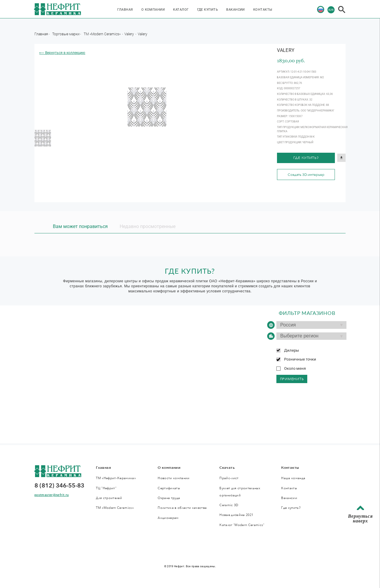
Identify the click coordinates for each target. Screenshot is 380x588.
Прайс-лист (229, 478)
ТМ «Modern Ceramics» (103, 34)
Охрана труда (169, 498)
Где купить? (306, 158)
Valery (130, 34)
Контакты (263, 10)
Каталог (181, 10)
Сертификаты (169, 488)
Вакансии (236, 10)
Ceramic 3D (229, 505)
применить (292, 379)
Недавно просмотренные (148, 226)
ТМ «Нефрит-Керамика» (116, 478)
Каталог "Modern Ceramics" (242, 525)
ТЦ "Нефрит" (106, 488)
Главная (125, 10)
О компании (153, 10)
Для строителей (109, 498)
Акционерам (168, 518)
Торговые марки (66, 34)
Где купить (208, 10)
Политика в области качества (182, 508)
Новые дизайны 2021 (236, 515)
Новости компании (174, 478)
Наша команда (293, 478)
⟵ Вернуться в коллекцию (62, 53)
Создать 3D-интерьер (306, 175)
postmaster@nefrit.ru (52, 495)
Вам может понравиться (80, 226)
